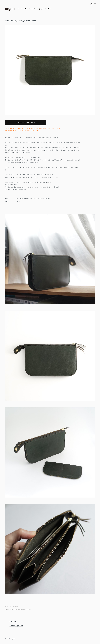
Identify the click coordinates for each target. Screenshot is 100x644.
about (20, 9)
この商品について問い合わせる (26, 123)
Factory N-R (18, 609)
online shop (33, 9)
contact (48, 9)
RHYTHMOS (27, 609)
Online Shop (9, 607)
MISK (16, 607)
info (25, 9)
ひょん (41, 9)
